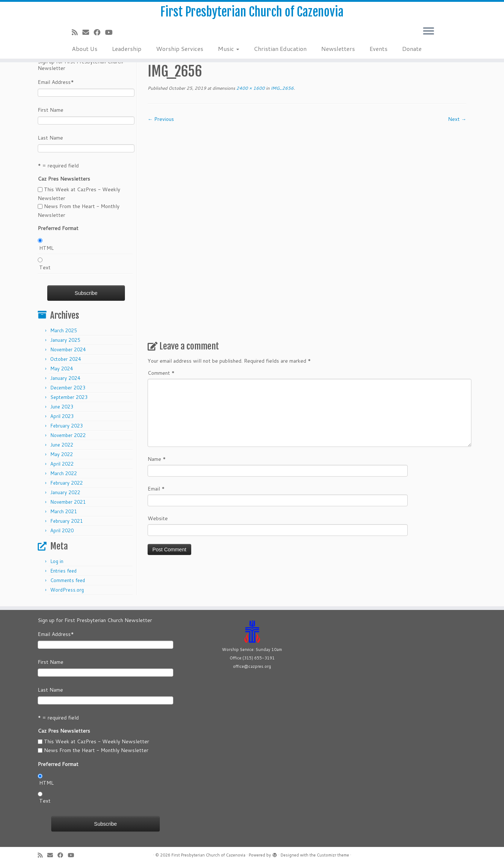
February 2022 (66, 483)
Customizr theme (333, 855)
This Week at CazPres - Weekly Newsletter (97, 741)
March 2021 (64, 511)
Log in (57, 561)
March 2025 (64, 330)
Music (229, 54)
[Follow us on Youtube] (111, 38)
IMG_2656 (282, 88)
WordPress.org (67, 590)
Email (156, 489)
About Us (85, 54)
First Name (51, 110)
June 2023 (62, 407)
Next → (457, 119)
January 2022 (65, 492)
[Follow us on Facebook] (99, 38)
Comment (161, 373)
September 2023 (69, 397)
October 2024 (66, 359)
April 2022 (62, 464)
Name (157, 459)
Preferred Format (58, 228)
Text (45, 267)
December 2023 (68, 388)
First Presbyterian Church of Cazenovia (252, 15)
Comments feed (68, 580)
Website (158, 518)
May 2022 (62, 454)
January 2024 (65, 378)
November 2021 (68, 502)
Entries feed (63, 571)
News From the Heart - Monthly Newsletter (96, 750)
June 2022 (62, 445)
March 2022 (64, 473)
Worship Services (180, 54)
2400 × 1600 (250, 88)
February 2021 (66, 521)
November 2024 (68, 349)
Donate (412, 54)
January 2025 (65, 340)
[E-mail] (88, 38)
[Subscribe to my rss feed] (77, 38)
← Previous (161, 119)
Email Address (56, 82)
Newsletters (338, 54)
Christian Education (280, 54)
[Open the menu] (429, 37)
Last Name (50, 138)
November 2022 (68, 435)
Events (379, 54)
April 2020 (62, 530)
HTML (47, 248)
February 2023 (66, 426)
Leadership (127, 54)
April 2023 (62, 416)
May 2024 (62, 369)
